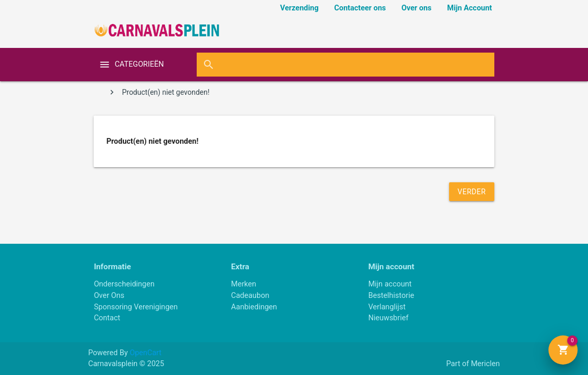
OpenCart (145, 353)
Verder (471, 192)
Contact (107, 318)
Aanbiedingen (254, 307)
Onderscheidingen (124, 284)
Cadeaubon (250, 296)
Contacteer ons (360, 8)
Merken (244, 284)
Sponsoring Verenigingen (136, 307)
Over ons (417, 8)
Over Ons (109, 296)
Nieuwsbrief (388, 318)
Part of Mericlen (473, 364)
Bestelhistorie (391, 296)
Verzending (299, 8)
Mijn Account (469, 8)
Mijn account (390, 284)
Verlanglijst (387, 307)
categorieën (139, 64)
